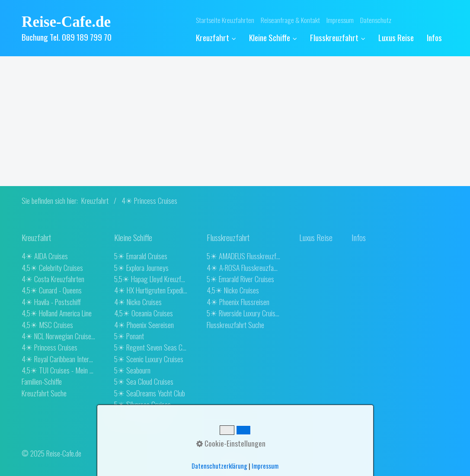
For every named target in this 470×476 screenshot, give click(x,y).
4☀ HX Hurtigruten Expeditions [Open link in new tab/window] (151, 290)
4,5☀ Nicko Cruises (233, 290)
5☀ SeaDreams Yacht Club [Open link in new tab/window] (150, 393)
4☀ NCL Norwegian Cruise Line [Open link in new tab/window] (58, 336)
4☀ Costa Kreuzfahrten (53, 279)
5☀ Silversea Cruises (142, 404)
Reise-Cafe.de (66, 22)
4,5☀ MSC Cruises (47, 325)
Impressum (340, 20)
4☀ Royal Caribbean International (58, 359)
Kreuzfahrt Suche (44, 393)
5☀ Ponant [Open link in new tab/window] (129, 336)
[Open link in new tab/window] (316, 238)
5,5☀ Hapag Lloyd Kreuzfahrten (151, 279)
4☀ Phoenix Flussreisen (238, 302)
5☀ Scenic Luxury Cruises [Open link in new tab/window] (149, 359)
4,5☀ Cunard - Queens (52, 290)
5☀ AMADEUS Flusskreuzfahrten (243, 256)
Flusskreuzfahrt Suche (235, 325)
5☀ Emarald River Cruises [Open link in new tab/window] (240, 279)
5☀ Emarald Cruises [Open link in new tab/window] (141, 256)
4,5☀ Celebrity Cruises (52, 267)
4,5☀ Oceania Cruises (144, 313)
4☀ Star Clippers (137, 416)
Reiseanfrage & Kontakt (290, 20)
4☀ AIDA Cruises (45, 256)
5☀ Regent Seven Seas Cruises (151, 347)
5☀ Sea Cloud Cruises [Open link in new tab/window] (144, 381)
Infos (434, 37)
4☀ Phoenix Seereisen (144, 325)
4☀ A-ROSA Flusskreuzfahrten (243, 267)
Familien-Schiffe (42, 381)
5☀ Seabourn (132, 370)
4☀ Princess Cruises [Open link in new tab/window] (50, 347)
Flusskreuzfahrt (338, 37)
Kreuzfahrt (216, 37)
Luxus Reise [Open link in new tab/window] (396, 37)
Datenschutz (376, 20)
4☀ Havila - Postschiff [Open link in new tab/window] (51, 302)
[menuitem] (219, 38)
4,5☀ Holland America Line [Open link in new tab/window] (57, 313)
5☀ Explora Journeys (141, 267)
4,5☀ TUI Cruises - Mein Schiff (58, 370)
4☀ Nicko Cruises (138, 302)
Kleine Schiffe (273, 37)
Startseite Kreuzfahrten (225, 20)
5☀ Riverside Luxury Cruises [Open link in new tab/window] (243, 313)
